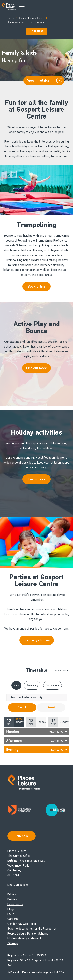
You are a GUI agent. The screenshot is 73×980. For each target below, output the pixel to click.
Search (22, 707)
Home (11, 18)
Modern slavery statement (24, 938)
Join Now (37, 31)
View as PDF (62, 671)
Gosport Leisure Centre (32, 18)
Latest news (15, 904)
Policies (12, 899)
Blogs (11, 909)
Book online (37, 286)
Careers (13, 919)
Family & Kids (37, 22)
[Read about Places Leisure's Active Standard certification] (23, 810)
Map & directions (18, 885)
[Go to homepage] (9, 7)
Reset (51, 707)
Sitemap (13, 943)
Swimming (32, 685)
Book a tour (52, 685)
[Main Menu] (22, 7)
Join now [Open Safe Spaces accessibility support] (21, 836)
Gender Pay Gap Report (22, 924)
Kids (16, 685)
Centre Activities (16, 22)
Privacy (12, 894)
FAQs (11, 914)
